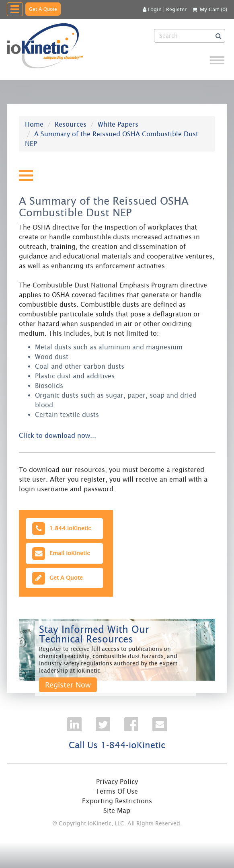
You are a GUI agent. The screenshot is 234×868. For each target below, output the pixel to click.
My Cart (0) (213, 9)
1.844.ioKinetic (61, 528)
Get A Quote (43, 9)
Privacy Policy (117, 782)
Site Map (117, 811)
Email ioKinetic (60, 553)
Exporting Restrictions (117, 801)
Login (152, 9)
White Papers (118, 124)
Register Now (68, 685)
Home (34, 124)
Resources (71, 124)
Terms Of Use (117, 791)
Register (176, 9)
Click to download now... (57, 435)
